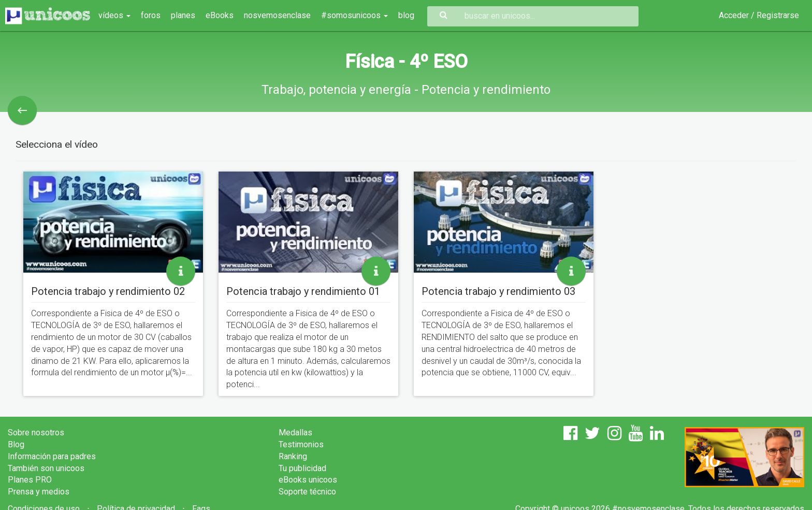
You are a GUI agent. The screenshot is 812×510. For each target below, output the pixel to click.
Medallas (295, 433)
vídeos (114, 15)
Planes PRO (30, 480)
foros (151, 15)
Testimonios (301, 444)
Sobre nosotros (36, 433)
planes (183, 15)
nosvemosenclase (277, 15)
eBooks (220, 15)
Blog (16, 444)
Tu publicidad (302, 468)
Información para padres (52, 456)
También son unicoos (46, 468)
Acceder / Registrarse (759, 15)
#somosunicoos (354, 15)
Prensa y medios (39, 492)
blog (406, 15)
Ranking (293, 456)
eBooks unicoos (308, 480)
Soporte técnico (307, 492)
